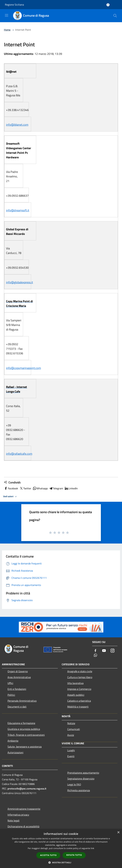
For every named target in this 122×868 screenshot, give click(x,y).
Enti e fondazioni (17, 689)
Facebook (11, 488)
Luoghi (71, 750)
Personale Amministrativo (22, 701)
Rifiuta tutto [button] (74, 855)
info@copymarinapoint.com (23, 368)
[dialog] (61, 848)
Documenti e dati (17, 707)
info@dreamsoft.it (18, 210)
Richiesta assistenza (79, 790)
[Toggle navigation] (7, 15)
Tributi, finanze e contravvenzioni (26, 735)
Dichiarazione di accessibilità (23, 826)
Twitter (25, 488)
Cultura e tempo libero (80, 677)
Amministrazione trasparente (24, 809)
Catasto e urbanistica (79, 701)
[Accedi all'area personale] (108, 5)
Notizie (71, 723)
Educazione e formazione (21, 723)
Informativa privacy (18, 815)
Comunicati (74, 729)
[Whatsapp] (95, 655)
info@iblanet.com (17, 125)
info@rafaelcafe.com (19, 454)
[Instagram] (113, 651)
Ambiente (13, 741)
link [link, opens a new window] (92, 848)
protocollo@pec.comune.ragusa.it (27, 789)
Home (7, 30)
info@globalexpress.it (19, 282)
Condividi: (12, 482)
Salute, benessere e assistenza (25, 747)
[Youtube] (104, 651)
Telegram (56, 488)
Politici (11, 695)
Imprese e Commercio (79, 689)
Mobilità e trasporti (78, 707)
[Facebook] (95, 651)
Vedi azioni (10, 497)
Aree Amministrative (19, 677)
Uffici (10, 683)
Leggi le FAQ (74, 784)
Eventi (71, 756)
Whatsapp (40, 488)
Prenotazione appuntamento (83, 773)
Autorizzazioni (15, 752)
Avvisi (71, 735)
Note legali (14, 821)
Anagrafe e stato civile (80, 671)
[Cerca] (115, 16)
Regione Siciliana (14, 5)
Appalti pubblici (76, 695)
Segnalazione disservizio (81, 779)
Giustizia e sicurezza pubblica (24, 729)
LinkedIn (71, 488)
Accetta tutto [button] (48, 855)
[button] (61, 862)
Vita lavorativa (75, 683)
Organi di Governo (18, 671)
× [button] (118, 832)
